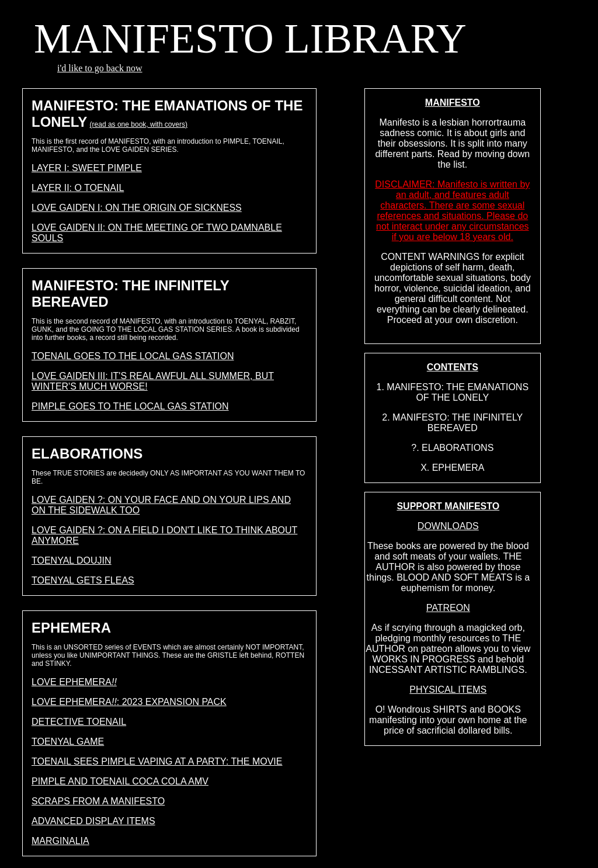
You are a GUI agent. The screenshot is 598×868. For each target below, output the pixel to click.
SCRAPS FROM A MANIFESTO (98, 801)
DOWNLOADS (448, 526)
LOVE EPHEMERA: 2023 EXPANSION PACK (129, 702)
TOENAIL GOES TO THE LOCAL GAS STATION (133, 356)
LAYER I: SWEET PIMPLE (87, 168)
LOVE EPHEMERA (74, 682)
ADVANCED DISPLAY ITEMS (93, 821)
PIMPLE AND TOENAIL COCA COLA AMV (120, 781)
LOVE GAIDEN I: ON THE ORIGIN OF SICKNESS (137, 208)
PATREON (448, 608)
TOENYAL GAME (68, 742)
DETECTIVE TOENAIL (79, 722)
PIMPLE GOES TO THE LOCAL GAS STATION (130, 406)
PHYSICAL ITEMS (448, 690)
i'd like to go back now (100, 68)
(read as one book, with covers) (139, 124)
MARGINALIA (60, 841)
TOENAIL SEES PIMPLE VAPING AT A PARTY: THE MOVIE (157, 761)
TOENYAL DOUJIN (72, 560)
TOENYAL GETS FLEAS (83, 580)
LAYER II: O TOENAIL (78, 188)
